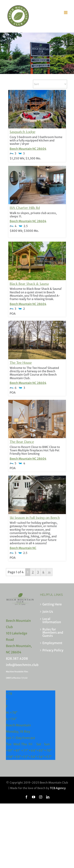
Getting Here (52, 604)
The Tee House (21, 363)
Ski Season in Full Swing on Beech (35, 518)
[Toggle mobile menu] (66, 13)
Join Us (48, 612)
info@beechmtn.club (22, 665)
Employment (52, 643)
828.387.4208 (17, 658)
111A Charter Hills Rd (25, 208)
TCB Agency (58, 788)
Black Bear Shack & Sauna (29, 284)
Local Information (52, 620)
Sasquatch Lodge (22, 132)
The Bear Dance (22, 442)
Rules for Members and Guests (53, 632)
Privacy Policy (53, 650)
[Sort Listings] (50, 84)
